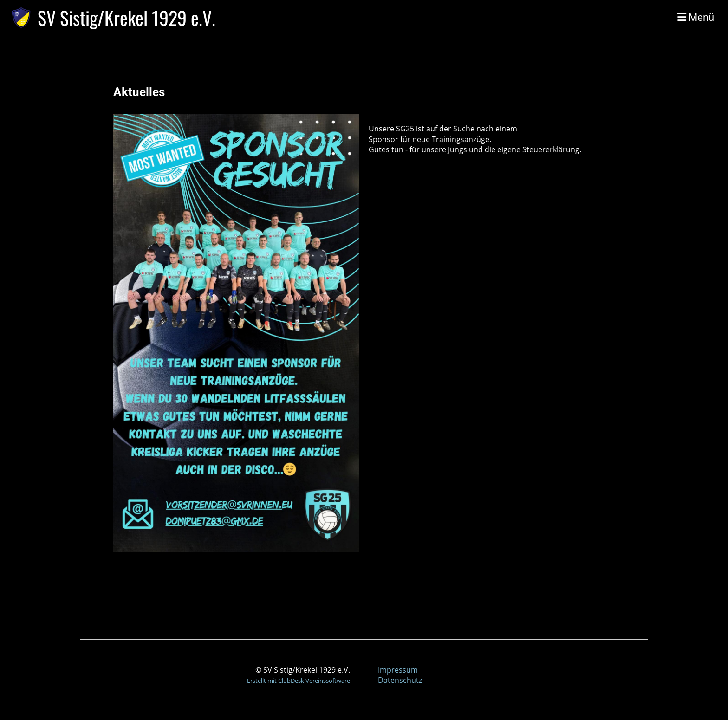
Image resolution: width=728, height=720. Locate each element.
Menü (696, 17)
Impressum (398, 670)
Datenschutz (400, 680)
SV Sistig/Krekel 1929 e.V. (127, 18)
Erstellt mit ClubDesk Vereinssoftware (299, 681)
